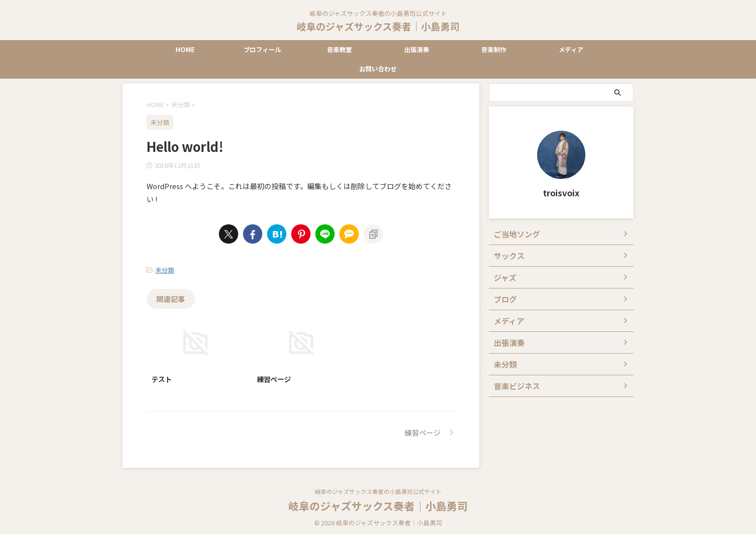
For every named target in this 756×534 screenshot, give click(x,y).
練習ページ (274, 377)
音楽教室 (339, 49)
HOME (185, 49)
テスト (162, 377)
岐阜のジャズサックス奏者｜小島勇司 (378, 26)
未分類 (165, 269)
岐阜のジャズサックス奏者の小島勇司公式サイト (378, 489)
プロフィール (262, 49)
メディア (571, 49)
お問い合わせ (378, 69)
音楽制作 (494, 49)
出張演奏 (417, 49)
